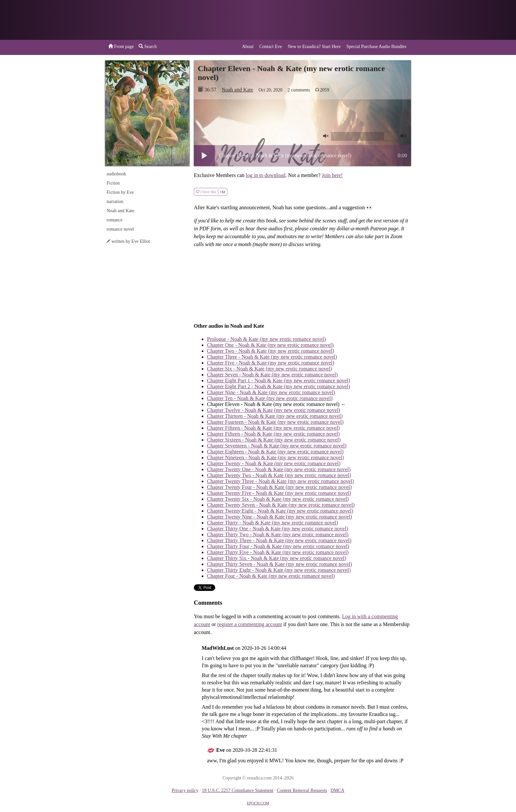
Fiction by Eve (120, 192)
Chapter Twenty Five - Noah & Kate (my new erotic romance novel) (279, 493)
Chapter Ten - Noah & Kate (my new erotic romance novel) (270, 398)
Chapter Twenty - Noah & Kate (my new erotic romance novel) (274, 463)
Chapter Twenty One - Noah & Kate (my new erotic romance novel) (279, 469)
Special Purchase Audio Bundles (376, 47)
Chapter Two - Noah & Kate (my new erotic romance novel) (271, 351)
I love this (211, 192)
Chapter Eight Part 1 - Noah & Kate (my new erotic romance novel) (279, 381)
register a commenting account (250, 624)
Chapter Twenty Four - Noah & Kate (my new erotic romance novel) (279, 487)
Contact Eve (271, 47)
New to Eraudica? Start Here (314, 47)
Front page (121, 46)
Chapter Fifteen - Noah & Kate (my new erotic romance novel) (273, 428)
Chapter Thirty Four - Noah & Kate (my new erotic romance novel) (278, 546)
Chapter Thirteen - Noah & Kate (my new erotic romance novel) (275, 416)
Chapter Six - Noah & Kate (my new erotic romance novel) (269, 369)
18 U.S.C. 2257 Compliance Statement (237, 790)
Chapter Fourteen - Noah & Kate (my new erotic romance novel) (275, 422)
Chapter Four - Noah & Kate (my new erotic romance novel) (271, 576)
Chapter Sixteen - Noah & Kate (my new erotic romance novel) (274, 440)
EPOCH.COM (258, 803)
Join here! (332, 175)
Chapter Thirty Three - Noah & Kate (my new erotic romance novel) (279, 540)
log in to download (266, 175)
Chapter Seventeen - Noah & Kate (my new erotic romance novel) (277, 446)
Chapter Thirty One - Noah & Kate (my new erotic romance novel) (277, 529)
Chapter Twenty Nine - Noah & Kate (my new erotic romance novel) (280, 517)
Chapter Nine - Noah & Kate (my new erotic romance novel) (271, 392)
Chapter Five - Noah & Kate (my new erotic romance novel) (271, 363)
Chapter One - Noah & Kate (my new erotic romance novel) (270, 345)
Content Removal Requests (302, 790)
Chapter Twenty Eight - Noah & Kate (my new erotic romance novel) (280, 511)
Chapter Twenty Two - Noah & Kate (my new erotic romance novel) (279, 475)
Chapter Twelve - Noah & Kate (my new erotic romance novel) (274, 410)
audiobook (116, 174)
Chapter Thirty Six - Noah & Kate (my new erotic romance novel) (277, 558)
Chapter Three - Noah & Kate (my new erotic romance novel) (272, 357)
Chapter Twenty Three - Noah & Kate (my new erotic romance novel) (281, 481)
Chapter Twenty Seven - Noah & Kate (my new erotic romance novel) (281, 505)
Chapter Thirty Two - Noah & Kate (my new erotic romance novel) (278, 534)
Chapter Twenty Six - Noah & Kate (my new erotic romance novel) (278, 499)
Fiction (113, 183)
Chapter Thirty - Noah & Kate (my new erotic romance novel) (272, 523)
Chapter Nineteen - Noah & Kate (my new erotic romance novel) (275, 457)
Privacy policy (185, 790)
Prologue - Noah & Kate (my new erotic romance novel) (266, 339)
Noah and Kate (237, 90)
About (248, 47)
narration (115, 202)
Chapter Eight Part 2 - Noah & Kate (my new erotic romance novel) (279, 386)
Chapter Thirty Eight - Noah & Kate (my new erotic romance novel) (279, 570)
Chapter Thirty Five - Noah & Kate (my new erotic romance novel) (278, 552)
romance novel (120, 229)
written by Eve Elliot (131, 241)
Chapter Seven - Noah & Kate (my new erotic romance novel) (272, 375)
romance (115, 220)
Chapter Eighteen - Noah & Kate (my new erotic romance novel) (275, 452)
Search (148, 46)
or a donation (377, 20)
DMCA (337, 790)
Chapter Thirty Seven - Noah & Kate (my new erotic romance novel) (280, 564)
